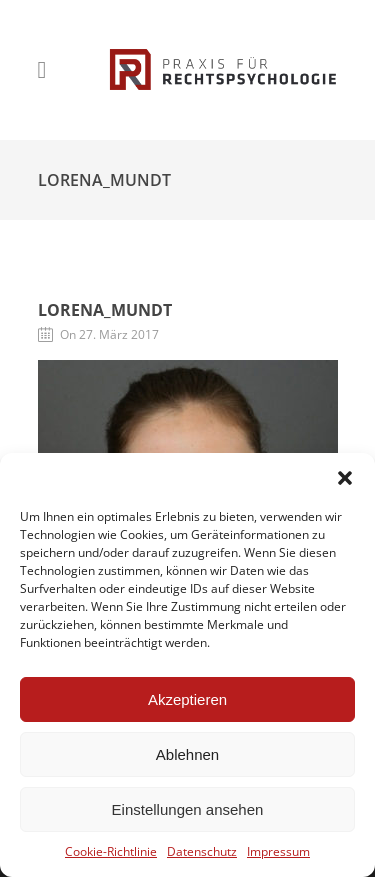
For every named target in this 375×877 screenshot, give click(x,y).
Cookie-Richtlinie (111, 851)
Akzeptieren (187, 699)
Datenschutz (202, 851)
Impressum (278, 851)
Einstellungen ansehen (188, 809)
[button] (345, 478)
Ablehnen (187, 754)
